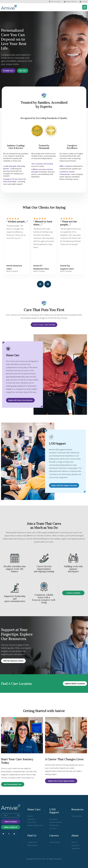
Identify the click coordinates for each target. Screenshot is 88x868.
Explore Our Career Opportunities (61, 781)
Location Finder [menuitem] (32, 842)
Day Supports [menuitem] (54, 819)
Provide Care (8, 71)
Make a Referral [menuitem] (32, 845)
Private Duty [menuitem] (31, 819)
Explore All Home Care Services (20, 400)
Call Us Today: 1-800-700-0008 (44, 324)
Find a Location (55, 2)
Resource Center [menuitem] (77, 816)
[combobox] (11, 815)
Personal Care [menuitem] (32, 822)
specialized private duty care (17, 376)
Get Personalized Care (13, 784)
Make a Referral (70, 2)
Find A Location (11, 822)
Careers (83, 2)
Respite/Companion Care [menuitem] (35, 825)
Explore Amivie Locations (75, 683)
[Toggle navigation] (85, 7)
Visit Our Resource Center (13, 661)
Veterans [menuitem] (30, 816)
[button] (40, 284)
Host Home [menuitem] (53, 828)
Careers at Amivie (73, 593)
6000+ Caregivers (66, 166)
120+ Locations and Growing (43, 164)
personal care (12, 373)
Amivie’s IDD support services (61, 449)
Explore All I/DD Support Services (64, 485)
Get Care (23, 71)
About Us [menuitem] (74, 842)
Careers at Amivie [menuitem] (55, 842)
